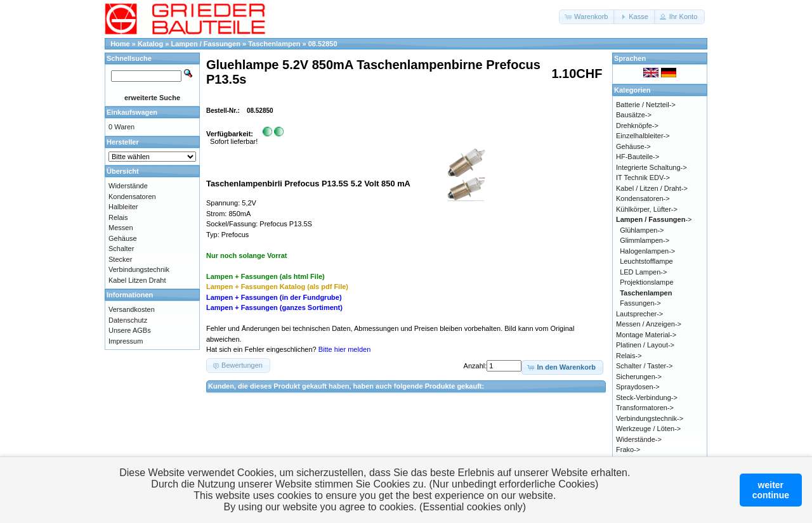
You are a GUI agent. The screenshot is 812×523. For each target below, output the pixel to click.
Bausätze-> (634, 115)
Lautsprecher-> (639, 314)
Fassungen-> (640, 303)
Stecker (120, 259)
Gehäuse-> (633, 146)
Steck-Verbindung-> (647, 397)
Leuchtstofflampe (646, 261)
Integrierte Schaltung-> (652, 167)
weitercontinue (771, 490)
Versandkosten (132, 309)
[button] (587, 17)
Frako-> (628, 449)
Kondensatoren (132, 197)
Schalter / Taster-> (644, 366)
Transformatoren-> (645, 408)
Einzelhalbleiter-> (643, 136)
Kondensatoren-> (643, 198)
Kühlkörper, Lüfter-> (647, 209)
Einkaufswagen (132, 112)
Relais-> (629, 356)
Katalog (150, 44)
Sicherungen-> (639, 377)
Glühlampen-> (642, 230)
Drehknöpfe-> (637, 126)
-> (654, 219)
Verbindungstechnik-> (650, 418)
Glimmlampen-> (645, 240)
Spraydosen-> (638, 387)
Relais (118, 217)
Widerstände (128, 186)
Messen (121, 228)
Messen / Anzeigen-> (649, 324)
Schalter (121, 249)
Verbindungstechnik (139, 269)
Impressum (126, 341)
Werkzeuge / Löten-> (648, 429)
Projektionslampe (646, 282)
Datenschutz (128, 320)
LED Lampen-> (643, 272)
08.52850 (323, 44)
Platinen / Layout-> (645, 345)
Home (120, 44)
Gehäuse (123, 238)
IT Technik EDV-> (643, 178)
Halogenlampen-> (647, 251)
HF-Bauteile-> (638, 157)
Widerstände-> (639, 439)
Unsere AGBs (130, 330)
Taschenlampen (274, 44)
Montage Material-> (646, 335)
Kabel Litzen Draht (137, 280)
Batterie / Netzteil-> (646, 105)
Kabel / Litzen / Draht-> (652, 188)
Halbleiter (123, 207)
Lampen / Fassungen (206, 44)
